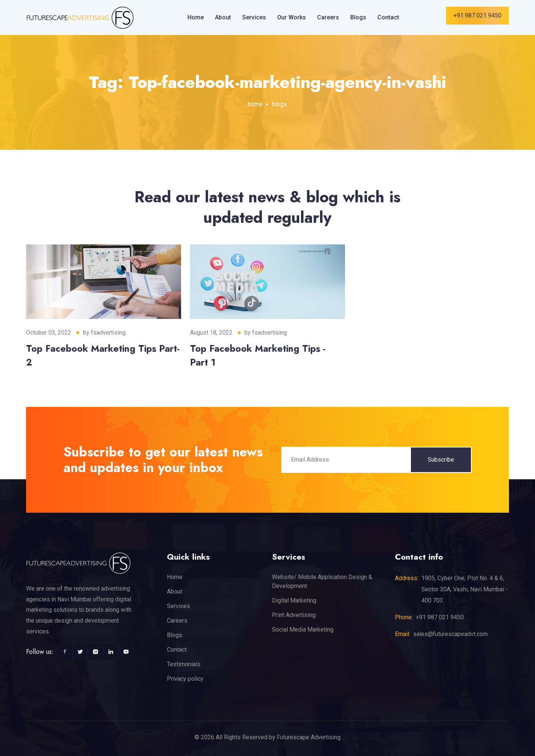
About (223, 17)
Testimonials (184, 664)
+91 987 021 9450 (477, 15)
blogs (279, 104)
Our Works (292, 17)
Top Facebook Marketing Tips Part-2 (103, 355)
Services (254, 17)
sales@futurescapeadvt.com (450, 634)
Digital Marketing (294, 600)
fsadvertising (108, 333)
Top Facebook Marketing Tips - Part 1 (258, 355)
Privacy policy (185, 679)
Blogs (358, 17)
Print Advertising (294, 615)
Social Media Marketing (303, 630)
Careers (328, 17)
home (255, 104)
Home (196, 17)
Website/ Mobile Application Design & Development (322, 581)
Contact (388, 17)
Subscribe (441, 460)
